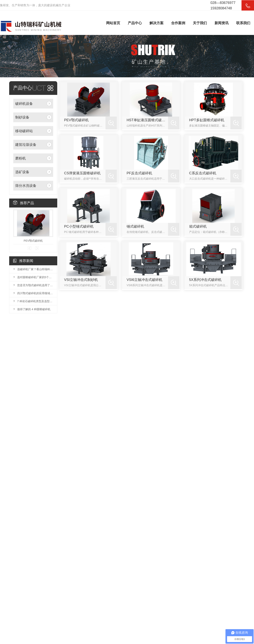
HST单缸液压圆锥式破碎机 (147, 120)
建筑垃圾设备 (26, 145)
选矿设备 (22, 172)
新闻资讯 (222, 23)
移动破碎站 (24, 131)
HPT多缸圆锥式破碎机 (207, 120)
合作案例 (178, 23)
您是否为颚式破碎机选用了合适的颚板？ (35, 285)
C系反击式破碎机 (203, 173)
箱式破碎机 (198, 226)
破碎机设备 (24, 104)
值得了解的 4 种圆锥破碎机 (34, 309)
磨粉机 (21, 158)
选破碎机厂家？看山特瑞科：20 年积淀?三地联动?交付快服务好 (35, 269)
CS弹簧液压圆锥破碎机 (82, 173)
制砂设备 (22, 117)
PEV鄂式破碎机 (33, 241)
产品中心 (135, 23)
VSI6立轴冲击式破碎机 (144, 280)
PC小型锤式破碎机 (79, 226)
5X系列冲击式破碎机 (205, 280)
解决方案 (157, 23)
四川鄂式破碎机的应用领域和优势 (35, 293)
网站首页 (113, 23)
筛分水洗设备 (26, 186)
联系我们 (243, 23)
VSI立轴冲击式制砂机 (81, 280)
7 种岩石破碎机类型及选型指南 (35, 301)
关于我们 (200, 23)
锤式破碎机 (135, 226)
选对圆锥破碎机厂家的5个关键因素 (35, 277)
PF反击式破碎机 (139, 173)
